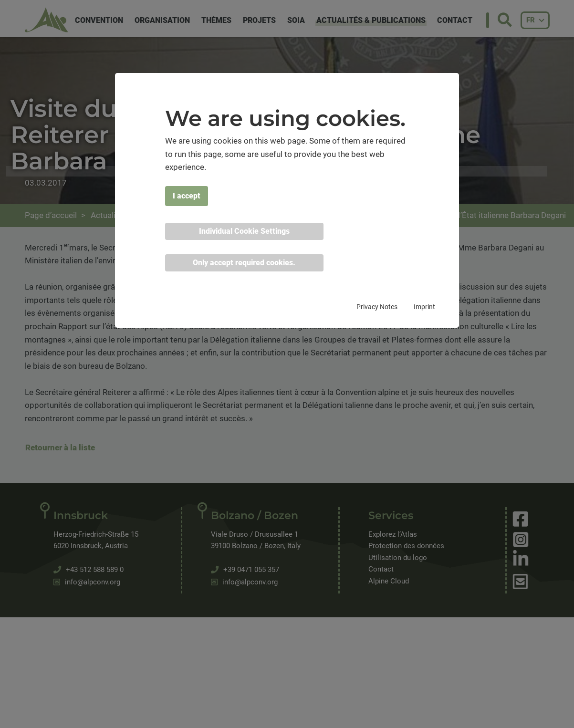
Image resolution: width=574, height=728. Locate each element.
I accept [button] (187, 196)
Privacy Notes (377, 307)
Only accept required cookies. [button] (244, 263)
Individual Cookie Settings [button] (244, 231)
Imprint (424, 307)
